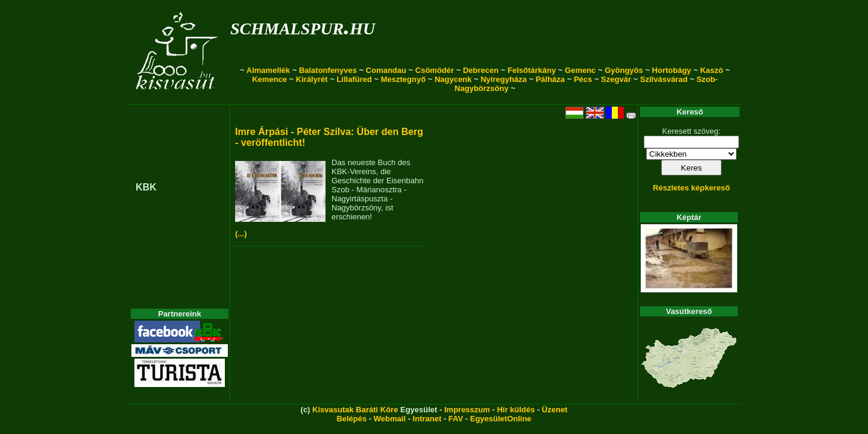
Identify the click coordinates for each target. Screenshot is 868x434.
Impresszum (467, 410)
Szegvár (616, 79)
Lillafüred (354, 79)
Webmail (390, 419)
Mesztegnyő (403, 79)
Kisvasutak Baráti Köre (355, 410)
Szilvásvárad (664, 79)
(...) (241, 234)
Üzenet (555, 410)
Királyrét (312, 79)
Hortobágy (672, 70)
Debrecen (481, 70)
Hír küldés (516, 410)
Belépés (351, 419)
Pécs (583, 79)
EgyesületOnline (501, 419)
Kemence (269, 79)
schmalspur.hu (303, 26)
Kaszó (711, 70)
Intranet (427, 419)
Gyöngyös (624, 70)
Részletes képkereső (691, 188)
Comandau (386, 70)
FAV (456, 419)
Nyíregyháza (504, 79)
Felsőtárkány (532, 70)
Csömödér (435, 70)
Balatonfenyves (328, 70)
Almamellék (268, 70)
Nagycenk (453, 79)
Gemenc (580, 70)
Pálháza (550, 79)
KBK (146, 187)
